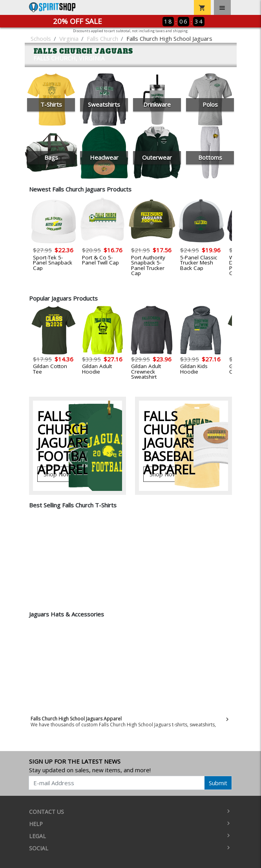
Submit (218, 783)
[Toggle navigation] (222, 7)
